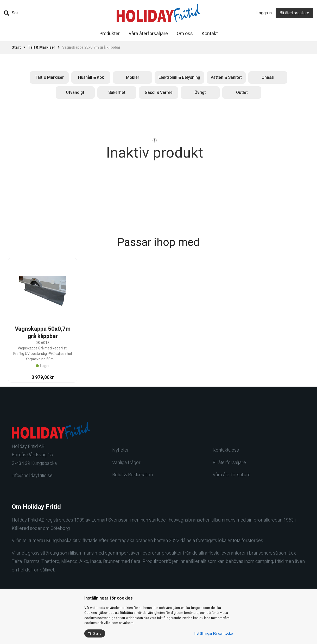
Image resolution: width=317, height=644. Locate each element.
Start (16, 47)
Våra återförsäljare (148, 34)
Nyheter (121, 450)
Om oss (185, 34)
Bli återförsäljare (294, 13)
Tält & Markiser (42, 47)
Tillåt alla (95, 633)
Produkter (110, 34)
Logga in (264, 13)
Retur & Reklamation (132, 475)
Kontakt (210, 34)
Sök (11, 13)
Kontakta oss (226, 450)
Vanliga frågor (126, 463)
